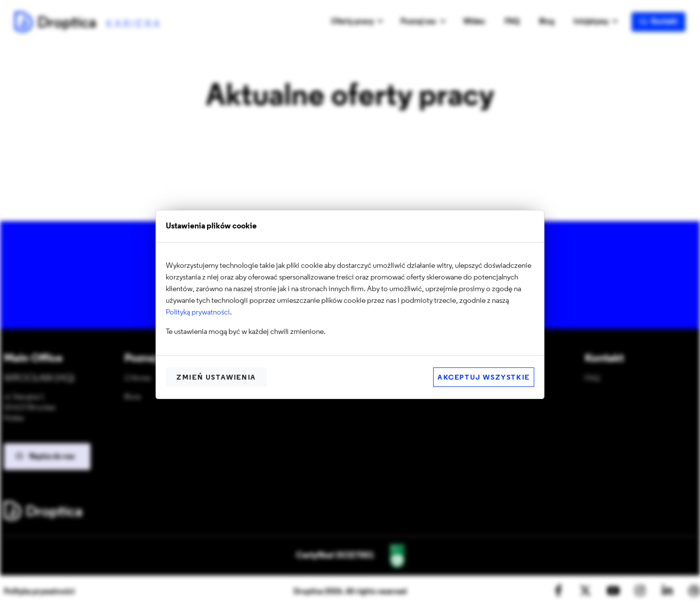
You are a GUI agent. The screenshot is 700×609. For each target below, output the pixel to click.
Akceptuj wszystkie (484, 378)
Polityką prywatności (198, 313)
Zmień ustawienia (216, 378)
